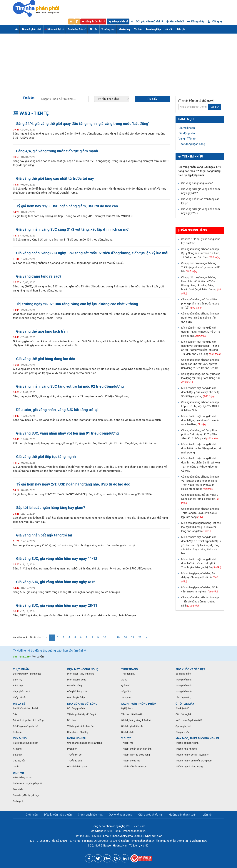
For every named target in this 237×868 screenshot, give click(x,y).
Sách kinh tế (128, 732)
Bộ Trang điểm (183, 674)
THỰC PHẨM (21, 669)
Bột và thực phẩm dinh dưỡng (28, 720)
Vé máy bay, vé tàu (23, 777)
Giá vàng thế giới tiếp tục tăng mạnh (46, 457)
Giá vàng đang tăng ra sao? (39, 276)
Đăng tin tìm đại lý (93, 21)
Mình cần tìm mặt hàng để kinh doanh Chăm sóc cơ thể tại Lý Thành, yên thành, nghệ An (201, 563)
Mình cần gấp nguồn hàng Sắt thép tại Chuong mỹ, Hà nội (200, 577)
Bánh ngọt (18, 686)
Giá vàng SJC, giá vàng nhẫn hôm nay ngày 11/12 (57, 559)
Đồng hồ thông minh (78, 691)
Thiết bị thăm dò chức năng (136, 755)
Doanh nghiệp (153, 29)
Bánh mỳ (17, 680)
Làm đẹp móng (183, 697)
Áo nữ (124, 680)
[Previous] (46, 638)
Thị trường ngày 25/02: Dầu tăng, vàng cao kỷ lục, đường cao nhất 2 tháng (77, 304)
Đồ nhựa (72, 720)
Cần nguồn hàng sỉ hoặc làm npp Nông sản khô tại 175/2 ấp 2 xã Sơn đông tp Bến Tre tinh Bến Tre (200, 364)
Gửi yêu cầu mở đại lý (147, 21)
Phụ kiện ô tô (182, 708)
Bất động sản (187, 133)
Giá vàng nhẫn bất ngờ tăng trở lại (44, 535)
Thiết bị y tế (127, 743)
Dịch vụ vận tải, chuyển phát (27, 783)
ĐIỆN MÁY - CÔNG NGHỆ (83, 669)
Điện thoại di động (77, 680)
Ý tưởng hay (108, 29)
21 (133, 637)
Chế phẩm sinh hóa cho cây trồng (85, 743)
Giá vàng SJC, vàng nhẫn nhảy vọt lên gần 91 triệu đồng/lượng (67, 433)
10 (104, 637)
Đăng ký (215, 21)
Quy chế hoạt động (120, 815)
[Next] (146, 638)
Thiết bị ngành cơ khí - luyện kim (192, 755)
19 (118, 637)
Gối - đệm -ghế (183, 714)
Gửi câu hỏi (175, 21)
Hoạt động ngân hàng (192, 144)
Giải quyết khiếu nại (150, 815)
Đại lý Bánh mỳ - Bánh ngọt (27, 674)
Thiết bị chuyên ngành (187, 743)
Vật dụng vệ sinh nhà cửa (80, 726)
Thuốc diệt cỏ (74, 755)
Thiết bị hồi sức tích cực (134, 767)
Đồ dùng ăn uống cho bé (26, 726)
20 (125, 637)
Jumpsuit (126, 697)
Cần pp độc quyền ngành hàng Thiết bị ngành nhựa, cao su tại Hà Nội (201, 267)
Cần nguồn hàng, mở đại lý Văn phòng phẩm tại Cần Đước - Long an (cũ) (200, 304)
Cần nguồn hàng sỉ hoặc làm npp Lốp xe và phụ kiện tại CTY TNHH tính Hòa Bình (200, 406)
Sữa (15, 714)
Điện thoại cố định (77, 697)
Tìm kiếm (29, 98)
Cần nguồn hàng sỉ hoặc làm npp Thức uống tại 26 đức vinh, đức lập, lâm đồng (200, 513)
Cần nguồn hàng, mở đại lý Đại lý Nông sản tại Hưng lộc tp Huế (200, 499)
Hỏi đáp (169, 29)
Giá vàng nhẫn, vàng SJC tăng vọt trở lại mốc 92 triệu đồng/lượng (70, 386)
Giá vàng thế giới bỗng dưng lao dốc (46, 359)
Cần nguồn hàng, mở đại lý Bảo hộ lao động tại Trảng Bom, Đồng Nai (201, 378)
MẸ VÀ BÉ (19, 704)
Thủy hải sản (20, 697)
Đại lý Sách (127, 708)
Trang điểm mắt (184, 686)
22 (140, 637)
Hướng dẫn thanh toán (183, 815)
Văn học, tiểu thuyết (132, 714)
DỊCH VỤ (18, 773)
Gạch (16, 767)
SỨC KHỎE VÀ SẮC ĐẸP (190, 669)
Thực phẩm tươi (21, 691)
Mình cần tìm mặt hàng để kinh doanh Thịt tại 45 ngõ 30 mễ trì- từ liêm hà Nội (201, 332)
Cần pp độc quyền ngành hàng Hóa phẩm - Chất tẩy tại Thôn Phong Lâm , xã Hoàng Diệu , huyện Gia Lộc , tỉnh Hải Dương (201, 285)
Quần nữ (126, 686)
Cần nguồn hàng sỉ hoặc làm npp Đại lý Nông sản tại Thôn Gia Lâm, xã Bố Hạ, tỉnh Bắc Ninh (201, 253)
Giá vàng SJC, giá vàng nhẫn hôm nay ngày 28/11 (57, 606)
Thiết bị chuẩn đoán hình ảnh (136, 749)
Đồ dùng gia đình (76, 708)
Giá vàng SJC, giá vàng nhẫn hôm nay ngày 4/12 (56, 582)
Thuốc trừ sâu (75, 761)
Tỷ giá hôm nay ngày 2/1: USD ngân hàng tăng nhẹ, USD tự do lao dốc (73, 484)
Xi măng (17, 749)
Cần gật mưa (182, 732)
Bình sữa (18, 732)
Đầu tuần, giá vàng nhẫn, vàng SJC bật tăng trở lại (57, 410)
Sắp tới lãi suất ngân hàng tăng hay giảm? (51, 508)
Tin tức (94, 29)
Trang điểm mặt (184, 680)
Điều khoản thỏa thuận (58, 815)
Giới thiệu (32, 815)
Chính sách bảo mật (90, 815)
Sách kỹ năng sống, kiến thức (137, 720)
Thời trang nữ (128, 674)
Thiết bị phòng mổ (131, 761)
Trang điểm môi (184, 691)
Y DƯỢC (126, 738)
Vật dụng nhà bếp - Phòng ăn (82, 714)
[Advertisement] (118, 61)
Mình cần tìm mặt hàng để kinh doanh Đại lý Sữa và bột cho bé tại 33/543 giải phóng (201, 392)
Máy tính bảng (75, 686)
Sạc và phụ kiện (184, 726)
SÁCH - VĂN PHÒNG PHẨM (139, 704)
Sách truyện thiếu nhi (132, 726)
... (111, 637)
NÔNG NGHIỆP (76, 738)
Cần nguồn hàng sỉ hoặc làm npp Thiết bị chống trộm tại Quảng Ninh (200, 602)
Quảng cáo (19, 801)
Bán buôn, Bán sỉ (77, 29)
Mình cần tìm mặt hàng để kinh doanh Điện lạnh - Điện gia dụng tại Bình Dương (201, 448)
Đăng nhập (196, 21)
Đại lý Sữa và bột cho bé (25, 708)
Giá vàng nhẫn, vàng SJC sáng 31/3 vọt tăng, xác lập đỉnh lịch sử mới (73, 230)
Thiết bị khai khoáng (186, 749)
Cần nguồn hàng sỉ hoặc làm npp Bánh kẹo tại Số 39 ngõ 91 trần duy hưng (200, 318)
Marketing (124, 29)
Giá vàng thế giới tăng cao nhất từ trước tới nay (55, 179)
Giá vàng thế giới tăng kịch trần (42, 331)
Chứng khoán (187, 128)
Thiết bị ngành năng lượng (189, 767)
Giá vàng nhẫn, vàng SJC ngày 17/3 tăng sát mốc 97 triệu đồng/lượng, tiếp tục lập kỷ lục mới (92, 253)
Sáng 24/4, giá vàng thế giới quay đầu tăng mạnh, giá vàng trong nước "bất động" (83, 124)
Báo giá (181, 29)
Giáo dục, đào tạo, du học (26, 795)
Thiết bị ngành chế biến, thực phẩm (194, 761)
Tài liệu (138, 29)
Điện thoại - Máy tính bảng (81, 674)
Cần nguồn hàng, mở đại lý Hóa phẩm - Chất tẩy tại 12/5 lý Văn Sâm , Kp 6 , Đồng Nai (200, 434)
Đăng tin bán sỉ (118, 21)
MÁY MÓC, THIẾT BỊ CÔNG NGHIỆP (198, 738)
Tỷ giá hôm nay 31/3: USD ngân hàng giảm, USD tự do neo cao (67, 206)
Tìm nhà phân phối (31, 29)
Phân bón (72, 749)
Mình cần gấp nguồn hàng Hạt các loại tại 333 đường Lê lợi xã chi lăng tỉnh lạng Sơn (201, 527)
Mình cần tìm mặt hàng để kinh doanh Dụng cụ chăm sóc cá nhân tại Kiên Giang (201, 420)
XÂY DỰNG (20, 738)
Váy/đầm (126, 691)
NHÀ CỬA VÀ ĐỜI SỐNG (82, 704)
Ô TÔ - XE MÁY (185, 704)
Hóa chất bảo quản (77, 767)
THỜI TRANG (130, 669)
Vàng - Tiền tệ (187, 139)
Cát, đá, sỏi (19, 761)
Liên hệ (207, 815)
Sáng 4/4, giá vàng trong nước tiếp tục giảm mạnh (57, 151)
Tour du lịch (19, 789)
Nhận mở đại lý (55, 29)
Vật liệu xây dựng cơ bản (26, 743)
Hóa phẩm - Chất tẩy (78, 732)
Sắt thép (17, 755)
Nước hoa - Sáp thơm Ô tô (189, 720)
